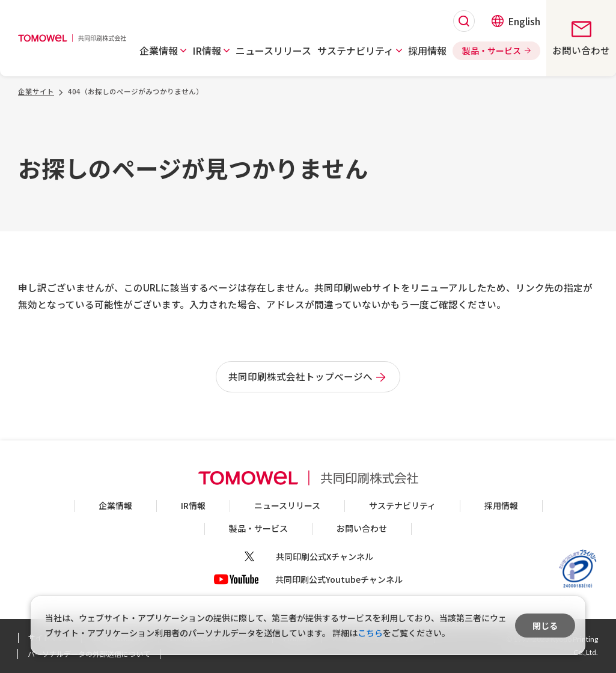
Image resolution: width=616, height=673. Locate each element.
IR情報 (193, 505)
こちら (370, 633)
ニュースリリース (287, 505)
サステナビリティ (402, 505)
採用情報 (501, 505)
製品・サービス (258, 528)
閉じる (545, 626)
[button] (162, 50)
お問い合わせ (362, 528)
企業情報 (115, 505)
